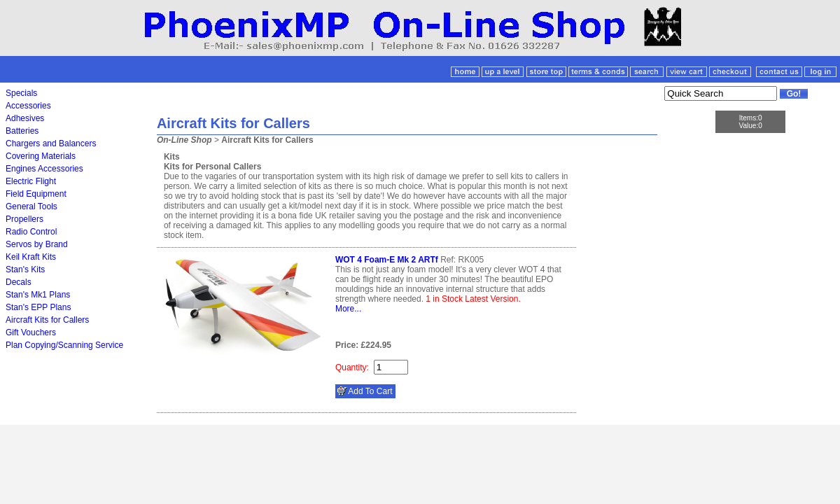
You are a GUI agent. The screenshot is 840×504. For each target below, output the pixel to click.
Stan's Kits (25, 269)
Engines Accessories (44, 169)
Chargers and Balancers (51, 143)
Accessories (28, 106)
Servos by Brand (37, 244)
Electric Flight (31, 181)
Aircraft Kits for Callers (47, 320)
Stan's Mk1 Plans (38, 295)
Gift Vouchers (31, 332)
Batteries (22, 131)
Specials (21, 93)
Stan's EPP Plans (38, 307)
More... (348, 309)
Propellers (24, 219)
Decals (19, 282)
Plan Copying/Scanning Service (64, 345)
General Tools (31, 206)
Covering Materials (41, 156)
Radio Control (31, 232)
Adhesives (25, 118)
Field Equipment (36, 194)
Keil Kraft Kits (31, 257)
